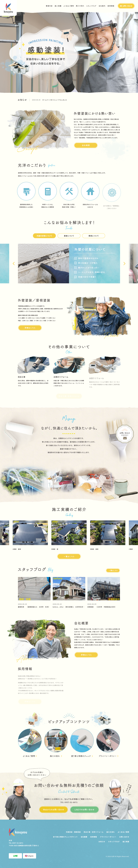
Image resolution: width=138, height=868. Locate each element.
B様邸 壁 (58, 549)
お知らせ (102, 842)
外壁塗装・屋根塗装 (73, 832)
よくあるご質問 (123, 832)
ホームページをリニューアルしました (55, 100)
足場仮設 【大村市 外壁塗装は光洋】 (102, 607)
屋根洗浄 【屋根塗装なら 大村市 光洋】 (34, 607)
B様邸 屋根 (98, 549)
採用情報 (94, 837)
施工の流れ (111, 832)
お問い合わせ (124, 837)
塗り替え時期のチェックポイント (65, 837)
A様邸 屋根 (20, 549)
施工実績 (126, 842)
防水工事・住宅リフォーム (94, 832)
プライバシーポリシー (108, 837)
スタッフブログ (114, 842)
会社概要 (84, 837)
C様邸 (134, 549)
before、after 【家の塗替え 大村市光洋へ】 (69, 607)
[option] (76, 100)
